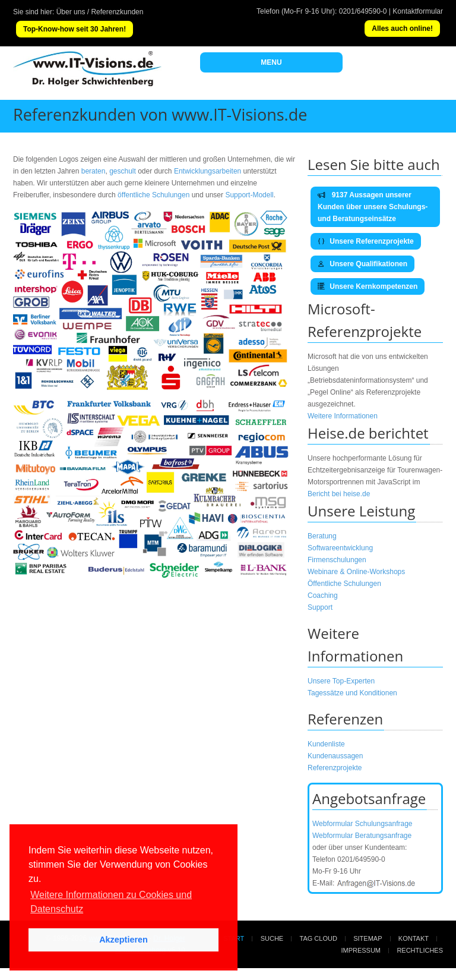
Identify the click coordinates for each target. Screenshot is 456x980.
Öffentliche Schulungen (344, 584)
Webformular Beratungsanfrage (362, 836)
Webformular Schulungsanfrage (362, 824)
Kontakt (414, 938)
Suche (272, 938)
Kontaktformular (418, 11)
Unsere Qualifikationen (362, 264)
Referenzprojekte (335, 768)
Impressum (361, 950)
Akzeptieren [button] (123, 940)
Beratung (322, 536)
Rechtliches (420, 950)
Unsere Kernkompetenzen (368, 286)
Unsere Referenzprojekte (366, 241)
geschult (123, 171)
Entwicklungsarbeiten (209, 171)
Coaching (323, 595)
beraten (94, 171)
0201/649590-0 (363, 11)
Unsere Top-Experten (341, 681)
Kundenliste (326, 744)
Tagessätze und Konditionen (352, 693)
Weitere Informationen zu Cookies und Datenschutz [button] (111, 902)
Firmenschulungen (337, 560)
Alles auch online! (402, 29)
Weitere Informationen (343, 416)
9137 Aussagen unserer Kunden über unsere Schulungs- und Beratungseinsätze (373, 207)
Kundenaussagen (335, 756)
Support (320, 607)
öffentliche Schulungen (153, 195)
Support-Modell (249, 195)
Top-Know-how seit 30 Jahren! (75, 29)
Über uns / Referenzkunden (100, 12)
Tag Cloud (319, 938)
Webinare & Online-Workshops (356, 572)
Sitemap (368, 938)
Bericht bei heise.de (339, 494)
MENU (271, 62)
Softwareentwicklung (340, 548)
